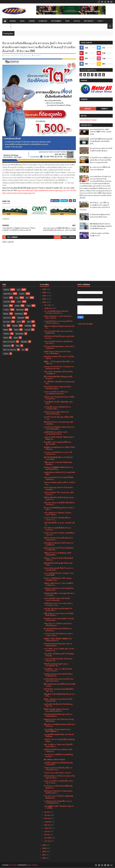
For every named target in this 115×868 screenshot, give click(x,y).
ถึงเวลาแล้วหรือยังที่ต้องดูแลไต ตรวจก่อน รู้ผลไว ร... (59, 509)
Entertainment (56, 21)
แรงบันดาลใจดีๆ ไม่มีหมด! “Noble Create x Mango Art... (59, 438)
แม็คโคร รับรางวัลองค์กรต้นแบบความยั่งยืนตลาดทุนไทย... (59, 398)
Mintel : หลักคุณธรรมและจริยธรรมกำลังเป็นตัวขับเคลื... (58, 700)
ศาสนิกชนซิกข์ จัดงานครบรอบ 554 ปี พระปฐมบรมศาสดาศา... (59, 680)
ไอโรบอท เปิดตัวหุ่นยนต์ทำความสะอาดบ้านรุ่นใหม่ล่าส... (59, 347)
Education (15, 326)
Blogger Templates (32, 865)
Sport (68, 21)
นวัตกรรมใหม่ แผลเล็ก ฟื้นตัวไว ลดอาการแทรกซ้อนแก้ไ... (58, 569)
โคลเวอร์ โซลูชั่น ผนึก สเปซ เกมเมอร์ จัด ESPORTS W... (58, 332)
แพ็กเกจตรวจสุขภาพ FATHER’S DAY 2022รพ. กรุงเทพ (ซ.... (59, 503)
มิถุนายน (48, 825)
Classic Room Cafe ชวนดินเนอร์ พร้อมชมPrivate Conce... (57, 387)
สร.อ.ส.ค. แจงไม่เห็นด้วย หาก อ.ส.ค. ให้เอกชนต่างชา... (58, 453)
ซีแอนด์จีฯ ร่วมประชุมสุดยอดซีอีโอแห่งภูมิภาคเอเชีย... (57, 443)
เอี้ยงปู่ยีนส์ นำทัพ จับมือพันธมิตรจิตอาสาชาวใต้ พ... (59, 695)
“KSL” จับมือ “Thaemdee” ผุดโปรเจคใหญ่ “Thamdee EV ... (58, 372)
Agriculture (24, 342)
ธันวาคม (48, 305)
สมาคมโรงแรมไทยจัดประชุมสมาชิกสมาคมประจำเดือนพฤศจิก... (59, 428)
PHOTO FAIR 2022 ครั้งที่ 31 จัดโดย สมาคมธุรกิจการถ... (59, 498)
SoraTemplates (13, 865)
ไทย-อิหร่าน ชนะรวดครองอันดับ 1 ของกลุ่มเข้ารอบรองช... (59, 619)
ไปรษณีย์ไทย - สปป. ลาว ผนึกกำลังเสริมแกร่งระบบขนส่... (58, 670)
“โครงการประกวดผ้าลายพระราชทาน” (57, 773)
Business (13, 21)
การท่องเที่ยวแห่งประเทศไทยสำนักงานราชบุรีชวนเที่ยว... (57, 408)
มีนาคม (47, 834)
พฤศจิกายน (48, 308)
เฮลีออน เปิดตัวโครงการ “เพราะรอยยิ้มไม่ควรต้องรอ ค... (58, 584)
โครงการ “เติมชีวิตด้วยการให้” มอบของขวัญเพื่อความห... (58, 579)
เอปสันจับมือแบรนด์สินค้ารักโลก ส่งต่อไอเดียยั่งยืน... (59, 473)
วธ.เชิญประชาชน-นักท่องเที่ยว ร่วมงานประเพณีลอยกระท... (58, 802)
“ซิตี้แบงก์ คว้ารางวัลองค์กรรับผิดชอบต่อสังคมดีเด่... (58, 463)
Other (100, 21)
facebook (72, 237)
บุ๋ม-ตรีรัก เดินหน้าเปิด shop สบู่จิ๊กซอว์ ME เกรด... (58, 418)
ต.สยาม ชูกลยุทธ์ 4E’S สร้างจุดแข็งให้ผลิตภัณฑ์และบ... (59, 478)
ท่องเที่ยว (22, 294)
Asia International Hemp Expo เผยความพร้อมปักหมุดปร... (58, 644)
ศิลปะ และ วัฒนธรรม (10, 350)
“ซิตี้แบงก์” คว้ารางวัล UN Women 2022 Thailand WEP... (57, 554)
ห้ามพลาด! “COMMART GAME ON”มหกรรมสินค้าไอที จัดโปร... (58, 468)
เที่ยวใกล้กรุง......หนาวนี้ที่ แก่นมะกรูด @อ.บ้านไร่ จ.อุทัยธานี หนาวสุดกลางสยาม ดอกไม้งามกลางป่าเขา (95, 206)
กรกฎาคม (48, 822)
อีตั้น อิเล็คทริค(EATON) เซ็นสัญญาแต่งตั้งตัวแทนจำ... (58, 377)
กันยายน (48, 815)
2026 (44, 289)
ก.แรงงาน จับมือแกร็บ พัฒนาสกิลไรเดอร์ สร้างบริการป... (58, 660)
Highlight (88, 109)
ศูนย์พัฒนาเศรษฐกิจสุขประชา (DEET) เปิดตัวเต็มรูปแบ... (59, 448)
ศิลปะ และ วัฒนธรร (9, 342)
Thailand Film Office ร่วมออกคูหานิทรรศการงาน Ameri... (59, 594)
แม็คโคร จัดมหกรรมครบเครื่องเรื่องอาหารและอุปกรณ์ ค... (59, 539)
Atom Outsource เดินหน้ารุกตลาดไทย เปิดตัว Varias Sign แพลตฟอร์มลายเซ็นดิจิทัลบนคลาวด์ (101, 226)
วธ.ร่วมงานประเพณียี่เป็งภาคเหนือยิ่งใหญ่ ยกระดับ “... (58, 755)
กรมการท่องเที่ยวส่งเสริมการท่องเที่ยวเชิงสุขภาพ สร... (58, 342)
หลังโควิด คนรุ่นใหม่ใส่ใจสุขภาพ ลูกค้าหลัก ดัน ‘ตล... (59, 337)
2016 (44, 858)
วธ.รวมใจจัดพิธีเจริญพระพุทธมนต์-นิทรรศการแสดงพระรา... (56, 312)
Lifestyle (77, 21)
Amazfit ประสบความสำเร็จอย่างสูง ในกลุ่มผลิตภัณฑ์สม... (59, 720)
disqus (65, 237)
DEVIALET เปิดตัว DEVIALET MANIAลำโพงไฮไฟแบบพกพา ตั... (58, 639)
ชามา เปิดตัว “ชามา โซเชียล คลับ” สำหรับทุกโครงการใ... (59, 650)
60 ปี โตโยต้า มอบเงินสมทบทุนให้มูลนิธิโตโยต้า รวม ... (59, 690)
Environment (7, 346)
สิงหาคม (47, 818)
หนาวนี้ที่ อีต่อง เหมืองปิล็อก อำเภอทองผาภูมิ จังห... (59, 382)
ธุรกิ (23, 350)
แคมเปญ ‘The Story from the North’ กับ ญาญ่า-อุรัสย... (58, 609)
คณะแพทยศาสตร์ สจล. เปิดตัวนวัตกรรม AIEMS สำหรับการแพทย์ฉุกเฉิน (101, 132)
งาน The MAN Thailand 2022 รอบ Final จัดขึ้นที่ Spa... (59, 735)
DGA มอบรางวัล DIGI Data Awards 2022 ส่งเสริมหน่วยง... (59, 725)
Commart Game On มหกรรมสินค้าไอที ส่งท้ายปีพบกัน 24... (58, 675)
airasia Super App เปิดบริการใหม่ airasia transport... (58, 488)
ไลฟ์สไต (6, 354)
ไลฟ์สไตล (6, 334)
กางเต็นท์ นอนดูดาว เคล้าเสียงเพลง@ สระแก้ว (99, 234)
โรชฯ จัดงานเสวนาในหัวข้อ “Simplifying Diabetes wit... (58, 797)
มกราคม (47, 841)
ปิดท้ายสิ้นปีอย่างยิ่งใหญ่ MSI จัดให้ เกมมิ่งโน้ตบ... (58, 564)
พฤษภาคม (48, 828)
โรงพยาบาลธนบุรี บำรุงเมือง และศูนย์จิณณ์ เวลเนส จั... (59, 534)
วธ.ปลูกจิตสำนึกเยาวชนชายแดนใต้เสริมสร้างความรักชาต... (58, 322)
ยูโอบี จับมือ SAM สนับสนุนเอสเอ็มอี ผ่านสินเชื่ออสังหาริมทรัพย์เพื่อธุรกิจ (101, 141)
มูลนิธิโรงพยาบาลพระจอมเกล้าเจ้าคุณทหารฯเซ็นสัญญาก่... (57, 352)
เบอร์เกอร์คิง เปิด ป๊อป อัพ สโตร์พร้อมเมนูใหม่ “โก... (58, 705)
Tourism (32, 21)
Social (22, 21)
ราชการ (6, 298)
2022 (44, 302)
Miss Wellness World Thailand (54, 759)
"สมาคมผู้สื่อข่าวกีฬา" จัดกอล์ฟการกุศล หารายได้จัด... (59, 807)
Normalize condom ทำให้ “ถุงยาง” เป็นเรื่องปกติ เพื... (59, 357)
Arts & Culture (20, 334)
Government (21, 318)
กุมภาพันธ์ (48, 838)
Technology (43, 21)
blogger (57, 237)
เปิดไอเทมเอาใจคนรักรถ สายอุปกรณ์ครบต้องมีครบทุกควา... (58, 792)
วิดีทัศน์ (6, 338)
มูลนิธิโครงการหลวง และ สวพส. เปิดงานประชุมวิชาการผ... (58, 604)
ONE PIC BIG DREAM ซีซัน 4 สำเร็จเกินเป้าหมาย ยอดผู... (58, 458)
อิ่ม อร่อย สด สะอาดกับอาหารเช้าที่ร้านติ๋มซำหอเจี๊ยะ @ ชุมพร (101, 149)
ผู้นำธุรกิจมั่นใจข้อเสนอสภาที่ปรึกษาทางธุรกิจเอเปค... (58, 629)
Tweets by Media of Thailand (88, 120)
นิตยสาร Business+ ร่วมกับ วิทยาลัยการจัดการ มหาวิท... (58, 317)
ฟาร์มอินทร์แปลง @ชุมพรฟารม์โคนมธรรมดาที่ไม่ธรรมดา (100, 216)
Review (7, 26)
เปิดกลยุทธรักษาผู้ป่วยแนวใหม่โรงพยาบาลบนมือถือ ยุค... (59, 544)
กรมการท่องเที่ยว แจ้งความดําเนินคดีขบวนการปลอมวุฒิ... (57, 599)
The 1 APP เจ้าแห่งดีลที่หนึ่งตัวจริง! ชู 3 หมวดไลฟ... (57, 529)
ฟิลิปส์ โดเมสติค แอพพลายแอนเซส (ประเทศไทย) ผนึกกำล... (56, 710)
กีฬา (27, 298)
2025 (44, 292)
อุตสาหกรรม (7, 318)
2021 (44, 845)
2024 (44, 296)
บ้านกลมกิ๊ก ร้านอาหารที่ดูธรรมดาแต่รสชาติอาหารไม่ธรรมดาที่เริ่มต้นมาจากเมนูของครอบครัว (101, 160)
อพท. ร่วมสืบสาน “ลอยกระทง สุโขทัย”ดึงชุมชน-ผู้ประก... (58, 745)
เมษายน (47, 831)
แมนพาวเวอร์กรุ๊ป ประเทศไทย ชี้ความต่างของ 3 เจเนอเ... (58, 782)
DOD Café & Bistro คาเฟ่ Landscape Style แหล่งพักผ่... (58, 423)
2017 (44, 855)
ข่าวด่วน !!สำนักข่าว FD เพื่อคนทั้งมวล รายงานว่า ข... (57, 519)
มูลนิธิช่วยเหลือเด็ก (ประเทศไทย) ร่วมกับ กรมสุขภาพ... (58, 750)
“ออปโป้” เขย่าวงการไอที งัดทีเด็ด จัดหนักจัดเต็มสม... (59, 740)
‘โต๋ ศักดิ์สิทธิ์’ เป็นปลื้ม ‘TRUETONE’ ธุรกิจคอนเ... (58, 403)
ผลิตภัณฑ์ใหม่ (8, 294)
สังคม (17, 298)
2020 (44, 848)
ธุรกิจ (19, 290)
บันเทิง (19, 302)
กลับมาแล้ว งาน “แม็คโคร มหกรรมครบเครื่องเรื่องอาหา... (58, 624)
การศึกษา (6, 310)
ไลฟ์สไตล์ (37, 55)
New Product (89, 21)
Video (18, 346)
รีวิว (5, 326)
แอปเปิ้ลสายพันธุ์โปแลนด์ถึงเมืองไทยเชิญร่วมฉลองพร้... (58, 764)
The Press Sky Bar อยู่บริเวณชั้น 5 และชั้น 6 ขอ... (59, 483)
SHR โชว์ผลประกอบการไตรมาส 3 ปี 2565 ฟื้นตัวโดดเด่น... (59, 614)
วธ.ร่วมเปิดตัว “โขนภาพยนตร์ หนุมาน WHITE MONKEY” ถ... (57, 730)
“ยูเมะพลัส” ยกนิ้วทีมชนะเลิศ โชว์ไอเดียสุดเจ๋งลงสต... (59, 655)
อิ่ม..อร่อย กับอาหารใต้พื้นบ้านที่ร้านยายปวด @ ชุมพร (100, 168)
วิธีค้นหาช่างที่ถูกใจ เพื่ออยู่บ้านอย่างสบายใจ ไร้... (59, 327)
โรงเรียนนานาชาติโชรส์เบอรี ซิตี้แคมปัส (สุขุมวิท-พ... (58, 787)
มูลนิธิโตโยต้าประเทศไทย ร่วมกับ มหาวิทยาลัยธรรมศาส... (56, 433)
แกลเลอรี (27, 330)
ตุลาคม (47, 812)
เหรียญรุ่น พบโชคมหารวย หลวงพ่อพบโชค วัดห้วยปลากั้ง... (59, 589)
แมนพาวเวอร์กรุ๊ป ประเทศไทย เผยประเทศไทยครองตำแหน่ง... (56, 393)
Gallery (16, 338)
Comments (104, 109)
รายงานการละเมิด (85, 324)
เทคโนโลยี (7, 302)
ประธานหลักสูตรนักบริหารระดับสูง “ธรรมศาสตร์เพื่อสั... (59, 574)
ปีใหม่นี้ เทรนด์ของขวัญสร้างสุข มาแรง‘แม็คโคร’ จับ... (56, 665)
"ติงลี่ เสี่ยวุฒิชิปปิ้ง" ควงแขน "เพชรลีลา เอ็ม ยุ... (59, 524)
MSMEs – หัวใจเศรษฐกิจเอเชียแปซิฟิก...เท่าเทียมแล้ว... (59, 362)
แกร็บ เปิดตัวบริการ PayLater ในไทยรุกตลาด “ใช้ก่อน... (57, 514)
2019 (44, 851)
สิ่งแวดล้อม (7, 322)
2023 (44, 299)
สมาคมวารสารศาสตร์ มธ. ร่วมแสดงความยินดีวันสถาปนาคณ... (59, 367)
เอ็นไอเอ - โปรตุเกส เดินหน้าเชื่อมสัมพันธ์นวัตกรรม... (58, 559)
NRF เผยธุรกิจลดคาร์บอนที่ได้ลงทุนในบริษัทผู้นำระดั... (59, 685)
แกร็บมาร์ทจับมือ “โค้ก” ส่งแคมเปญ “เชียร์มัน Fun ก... (59, 493)
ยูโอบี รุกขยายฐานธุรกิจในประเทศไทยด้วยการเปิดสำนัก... (59, 549)
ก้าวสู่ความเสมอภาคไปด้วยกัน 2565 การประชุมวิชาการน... (58, 769)
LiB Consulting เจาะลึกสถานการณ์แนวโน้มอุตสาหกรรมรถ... (59, 777)
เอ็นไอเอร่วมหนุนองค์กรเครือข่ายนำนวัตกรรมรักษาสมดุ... (56, 413)
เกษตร (29, 306)
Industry (6, 330)
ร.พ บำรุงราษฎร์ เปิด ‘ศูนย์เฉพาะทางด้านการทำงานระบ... (58, 634)
